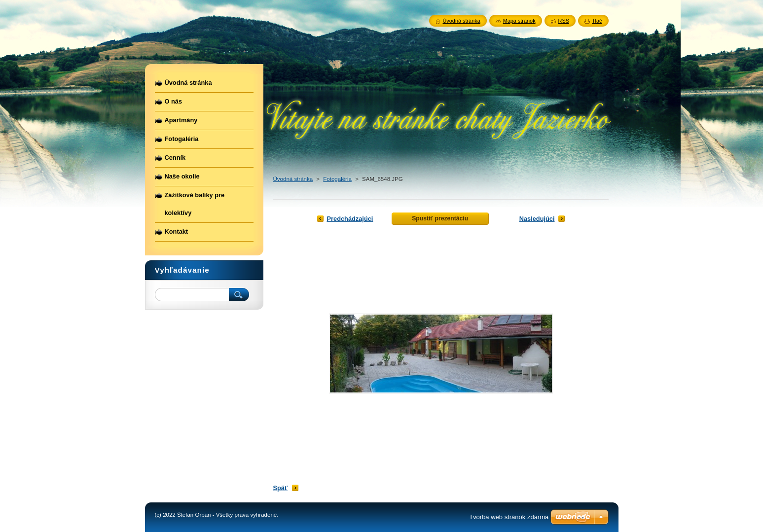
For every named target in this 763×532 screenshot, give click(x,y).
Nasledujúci (537, 219)
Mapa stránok (519, 21)
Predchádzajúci (350, 219)
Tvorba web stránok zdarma (509, 517)
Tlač (597, 21)
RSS (564, 21)
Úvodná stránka (293, 179)
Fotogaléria (337, 179)
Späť (281, 488)
